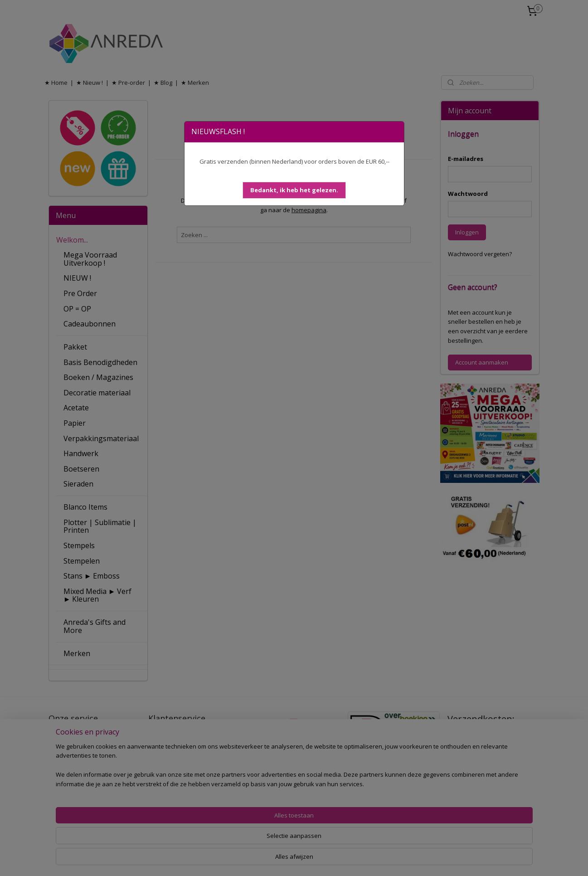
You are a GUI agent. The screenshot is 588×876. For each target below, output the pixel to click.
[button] (294, 190)
